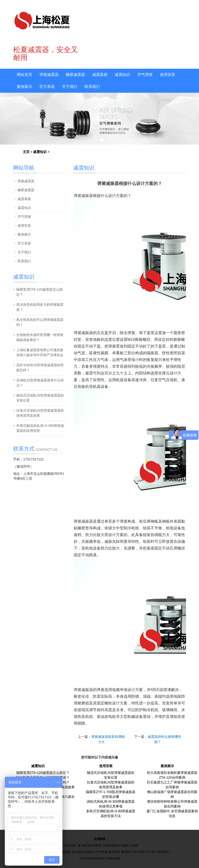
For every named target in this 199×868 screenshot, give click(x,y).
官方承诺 (47, 87)
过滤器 (134, 845)
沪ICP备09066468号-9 (93, 858)
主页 (26, 152)
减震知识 (122, 75)
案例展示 (24, 87)
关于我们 (70, 87)
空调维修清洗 (111, 845)
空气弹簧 (145, 75)
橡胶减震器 (75, 75)
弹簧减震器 (49, 75)
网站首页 (24, 75)
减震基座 (100, 75)
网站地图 (114, 858)
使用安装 (168, 75)
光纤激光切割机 (91, 845)
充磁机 (125, 845)
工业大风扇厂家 (71, 845)
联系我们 (92, 87)
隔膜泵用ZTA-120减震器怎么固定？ (43, 773)
